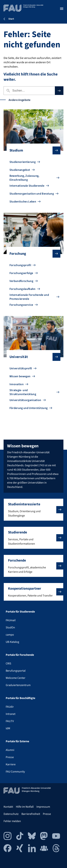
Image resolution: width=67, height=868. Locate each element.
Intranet (11, 714)
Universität (32, 357)
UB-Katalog (12, 642)
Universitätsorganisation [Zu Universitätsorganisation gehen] (25, 400)
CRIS (8, 664)
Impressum (43, 807)
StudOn (10, 627)
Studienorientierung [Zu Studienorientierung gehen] (23, 162)
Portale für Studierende (20, 612)
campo (10, 635)
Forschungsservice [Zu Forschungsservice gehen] (21, 305)
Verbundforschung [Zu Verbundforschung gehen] (21, 281)
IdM (8, 728)
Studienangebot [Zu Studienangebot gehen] (20, 170)
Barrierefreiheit (31, 814)
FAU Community (15, 772)
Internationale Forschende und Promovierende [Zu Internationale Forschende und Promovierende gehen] (29, 297)
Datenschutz (11, 814)
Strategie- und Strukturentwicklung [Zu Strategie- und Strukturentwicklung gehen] (23, 392)
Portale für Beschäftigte (20, 698)
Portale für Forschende (20, 655)
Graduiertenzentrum (18, 685)
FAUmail (11, 620)
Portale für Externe (17, 741)
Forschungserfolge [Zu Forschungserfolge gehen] (21, 273)
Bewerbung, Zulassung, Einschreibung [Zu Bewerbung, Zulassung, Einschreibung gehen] (24, 178)
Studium (32, 150)
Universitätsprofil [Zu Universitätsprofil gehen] (21, 368)
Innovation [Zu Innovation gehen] (17, 384)
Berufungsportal (16, 671)
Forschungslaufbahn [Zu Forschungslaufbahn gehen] (23, 289)
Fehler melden (12, 821)
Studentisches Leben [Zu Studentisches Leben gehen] (23, 202)
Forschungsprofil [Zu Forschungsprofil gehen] (20, 265)
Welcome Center (16, 678)
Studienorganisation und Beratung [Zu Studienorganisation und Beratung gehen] (32, 194)
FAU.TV (10, 721)
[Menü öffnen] (62, 9)
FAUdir (10, 707)
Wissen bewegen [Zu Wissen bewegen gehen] (20, 376)
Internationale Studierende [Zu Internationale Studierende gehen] (27, 186)
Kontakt (8, 807)
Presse (10, 757)
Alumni (10, 750)
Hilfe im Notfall (25, 807)
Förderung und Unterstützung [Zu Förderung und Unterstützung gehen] (29, 408)
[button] (33, 510)
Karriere (11, 764)
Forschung (32, 254)
